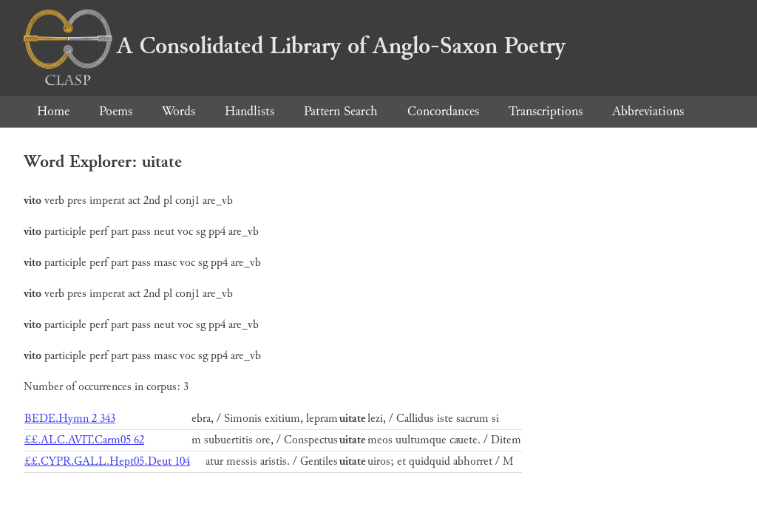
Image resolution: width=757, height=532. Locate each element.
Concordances (443, 111)
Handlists (249, 111)
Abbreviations (648, 111)
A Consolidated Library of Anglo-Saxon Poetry (295, 46)
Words (179, 111)
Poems (116, 111)
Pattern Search (341, 111)
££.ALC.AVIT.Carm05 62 (84, 440)
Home (53, 111)
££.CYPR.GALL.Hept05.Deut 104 (107, 461)
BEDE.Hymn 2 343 (70, 419)
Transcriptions (546, 111)
